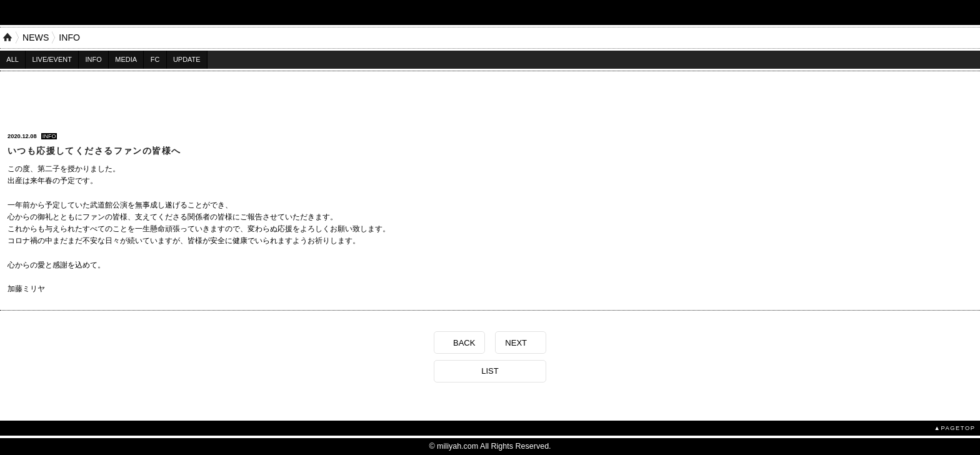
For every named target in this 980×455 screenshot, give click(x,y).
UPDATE (187, 59)
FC (155, 59)
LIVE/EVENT (52, 59)
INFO (69, 37)
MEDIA (126, 59)
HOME (7, 37)
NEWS (36, 37)
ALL (12, 59)
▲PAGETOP (955, 428)
